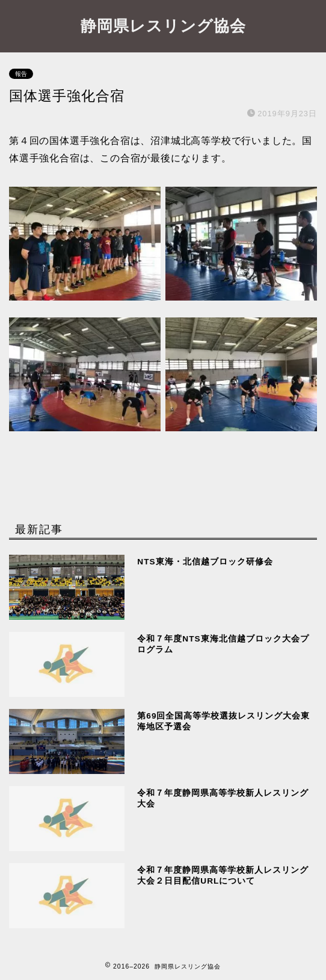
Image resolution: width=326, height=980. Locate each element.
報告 (21, 74)
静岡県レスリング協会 (163, 25)
